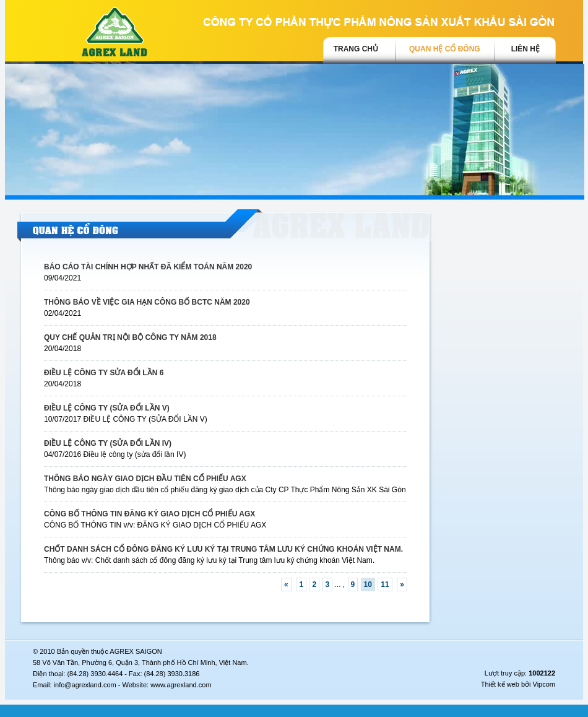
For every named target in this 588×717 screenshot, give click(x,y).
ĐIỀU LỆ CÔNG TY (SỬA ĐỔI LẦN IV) (108, 443)
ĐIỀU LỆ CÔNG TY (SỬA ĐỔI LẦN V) (107, 408)
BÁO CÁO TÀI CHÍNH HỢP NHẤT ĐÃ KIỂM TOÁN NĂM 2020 (148, 267)
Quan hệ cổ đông (445, 49)
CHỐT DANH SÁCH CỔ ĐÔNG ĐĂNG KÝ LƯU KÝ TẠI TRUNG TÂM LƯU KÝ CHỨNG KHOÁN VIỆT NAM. (223, 549)
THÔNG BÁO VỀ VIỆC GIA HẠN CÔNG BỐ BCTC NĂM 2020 (147, 302)
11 (385, 584)
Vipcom (544, 684)
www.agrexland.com (181, 685)
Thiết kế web (500, 684)
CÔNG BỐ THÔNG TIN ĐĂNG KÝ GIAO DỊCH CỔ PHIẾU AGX (149, 514)
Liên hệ (525, 49)
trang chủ (356, 49)
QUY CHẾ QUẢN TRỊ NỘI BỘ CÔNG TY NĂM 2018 (130, 337)
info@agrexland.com (85, 685)
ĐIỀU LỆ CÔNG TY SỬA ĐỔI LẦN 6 (104, 373)
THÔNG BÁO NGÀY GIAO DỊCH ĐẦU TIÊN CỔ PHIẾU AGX (145, 479)
